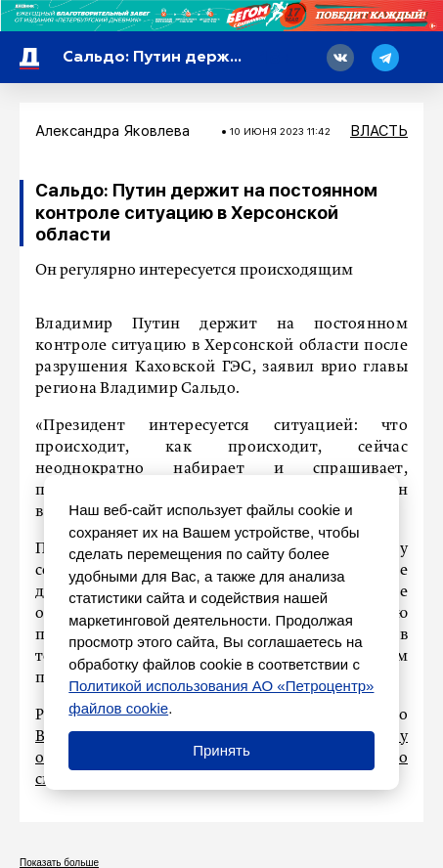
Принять (221, 750)
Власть (379, 131)
